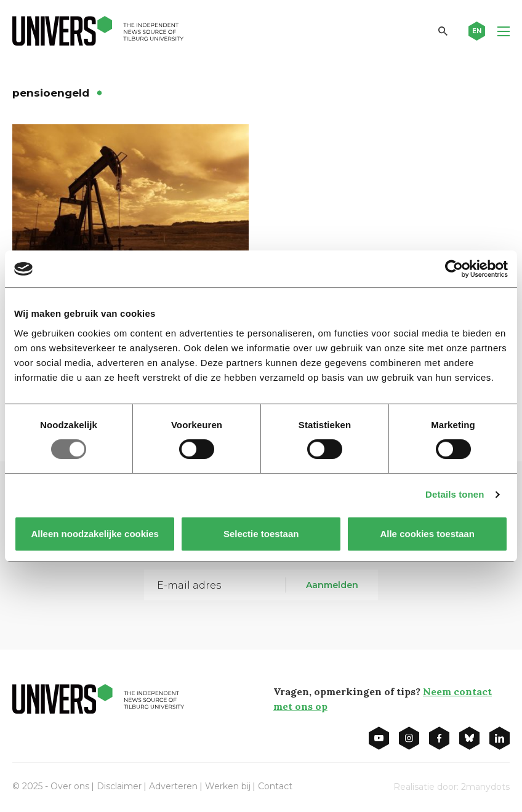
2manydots (485, 787)
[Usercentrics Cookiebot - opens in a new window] (454, 269)
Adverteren (173, 786)
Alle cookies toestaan (427, 534)
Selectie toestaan (261, 534)
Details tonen (455, 494)
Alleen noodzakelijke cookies (95, 534)
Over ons (70, 786)
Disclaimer (119, 786)
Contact (275, 786)
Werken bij (228, 786)
